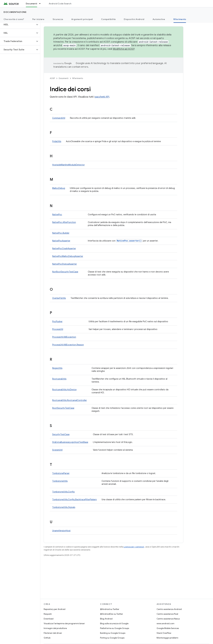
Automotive (159, 19)
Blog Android (106, 619)
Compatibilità (108, 19)
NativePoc (57, 215)
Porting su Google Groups (112, 638)
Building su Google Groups (113, 633)
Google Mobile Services (168, 628)
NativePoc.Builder (61, 233)
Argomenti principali (82, 19)
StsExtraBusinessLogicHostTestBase (70, 442)
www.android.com (165, 623)
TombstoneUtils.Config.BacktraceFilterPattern (75, 499)
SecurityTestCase (61, 434)
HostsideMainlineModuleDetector (68, 165)
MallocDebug (59, 188)
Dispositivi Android (134, 19)
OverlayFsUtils (59, 298)
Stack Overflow (164, 633)
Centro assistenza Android (169, 609)
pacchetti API (102, 97)
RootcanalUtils (59, 379)
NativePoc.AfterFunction (64, 222)
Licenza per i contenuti (134, 547)
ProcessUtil (58, 329)
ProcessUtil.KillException (64, 337)
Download (49, 619)
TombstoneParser (61, 473)
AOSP (52, 78)
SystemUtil (57, 450)
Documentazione (15, 12)
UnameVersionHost (61, 531)
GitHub (47, 638)
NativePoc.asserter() (129, 241)
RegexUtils (57, 368)
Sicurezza (58, 19)
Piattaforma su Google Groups (115, 628)
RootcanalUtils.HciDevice (64, 390)
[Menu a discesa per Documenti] (41, 4)
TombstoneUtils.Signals (64, 507)
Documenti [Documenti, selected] (31, 4)
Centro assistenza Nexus (168, 619)
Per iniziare (38, 19)
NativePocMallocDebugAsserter (68, 256)
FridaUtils (57, 141)
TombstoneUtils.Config (63, 492)
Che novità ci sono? (14, 19)
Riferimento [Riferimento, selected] (180, 19)
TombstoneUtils (60, 481)
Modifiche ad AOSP (124, 49)
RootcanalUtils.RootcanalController (70, 400)
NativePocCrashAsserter (64, 248)
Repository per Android (55, 609)
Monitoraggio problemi (167, 638)
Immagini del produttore (55, 628)
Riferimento (78, 78)
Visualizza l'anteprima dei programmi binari (64, 623)
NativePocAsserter (61, 241)
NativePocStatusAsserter (65, 264)
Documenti (64, 78)
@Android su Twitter (110, 609)
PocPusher (57, 321)
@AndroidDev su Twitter (111, 614)
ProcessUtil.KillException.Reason (68, 345)
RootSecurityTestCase (63, 408)
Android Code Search (60, 4)
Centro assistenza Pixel (167, 614)
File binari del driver (53, 633)
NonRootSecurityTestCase (65, 272)
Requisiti (48, 614)
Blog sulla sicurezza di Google (114, 623)
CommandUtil (59, 118)
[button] (18, 25)
